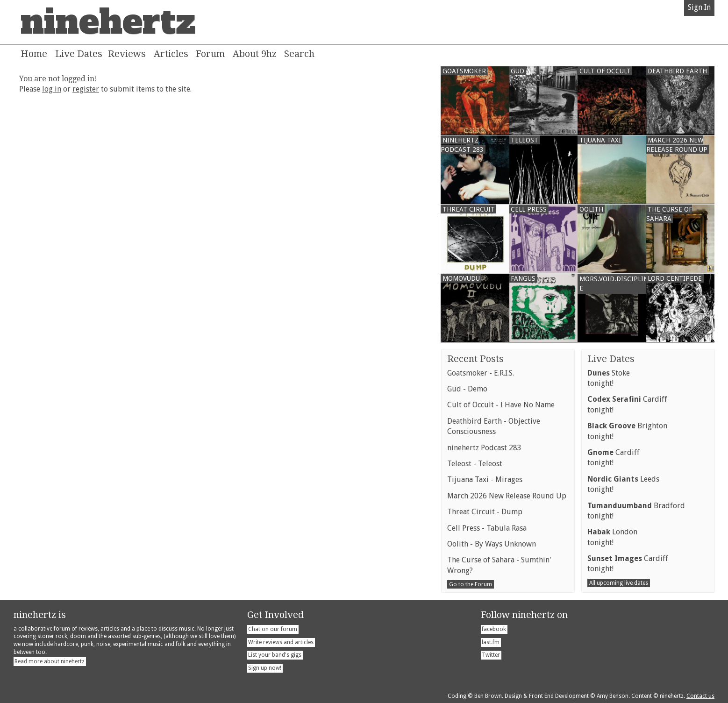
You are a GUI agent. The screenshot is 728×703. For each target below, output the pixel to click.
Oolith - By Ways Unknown (492, 544)
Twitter (491, 655)
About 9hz (255, 54)
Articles (171, 54)
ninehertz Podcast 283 (484, 448)
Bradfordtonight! (636, 511)
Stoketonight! (609, 378)
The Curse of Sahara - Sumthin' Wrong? (499, 565)
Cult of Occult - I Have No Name (501, 405)
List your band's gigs (275, 655)
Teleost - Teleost (475, 464)
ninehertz (108, 22)
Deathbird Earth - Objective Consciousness (494, 426)
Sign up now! (265, 668)
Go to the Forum (471, 584)
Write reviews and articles (281, 642)
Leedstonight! (623, 484)
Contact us (700, 696)
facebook (494, 629)
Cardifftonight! (627, 404)
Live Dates (79, 54)
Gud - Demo (467, 389)
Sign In (699, 7)
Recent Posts (475, 359)
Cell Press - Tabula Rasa (487, 528)
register (86, 89)
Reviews (127, 54)
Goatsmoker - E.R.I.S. (481, 373)
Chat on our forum (273, 629)
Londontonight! (612, 537)
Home (34, 54)
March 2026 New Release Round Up (507, 496)
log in (52, 89)
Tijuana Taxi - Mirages (485, 479)
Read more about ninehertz (50, 661)
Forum (210, 54)
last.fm (491, 642)
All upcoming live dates (619, 583)
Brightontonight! (627, 431)
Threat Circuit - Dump (485, 512)
